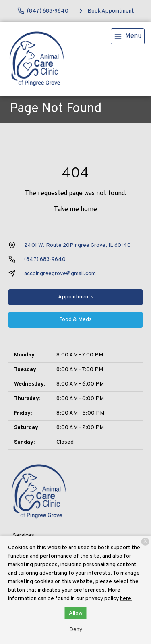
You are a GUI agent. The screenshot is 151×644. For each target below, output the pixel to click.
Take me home (75, 210)
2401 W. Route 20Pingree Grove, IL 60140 (78, 245)
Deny (76, 630)
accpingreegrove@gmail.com (60, 274)
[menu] (128, 36)
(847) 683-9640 (45, 259)
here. (126, 599)
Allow (76, 613)
